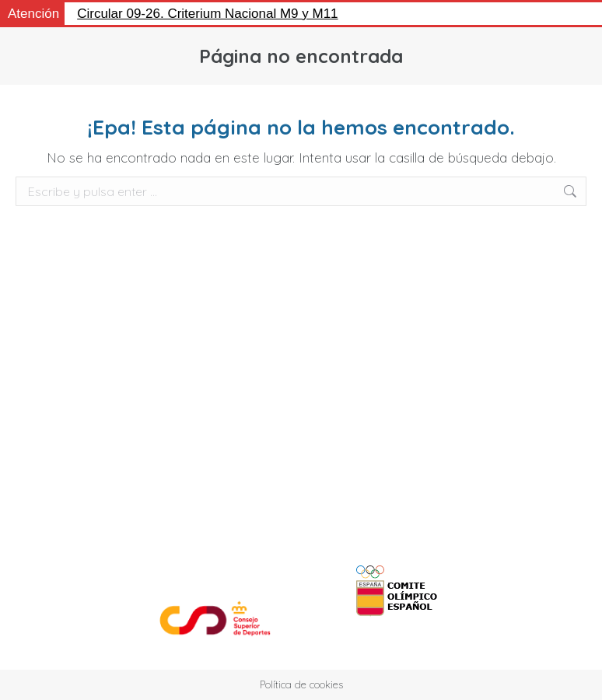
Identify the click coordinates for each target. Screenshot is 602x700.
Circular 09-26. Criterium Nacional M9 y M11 (207, 14)
